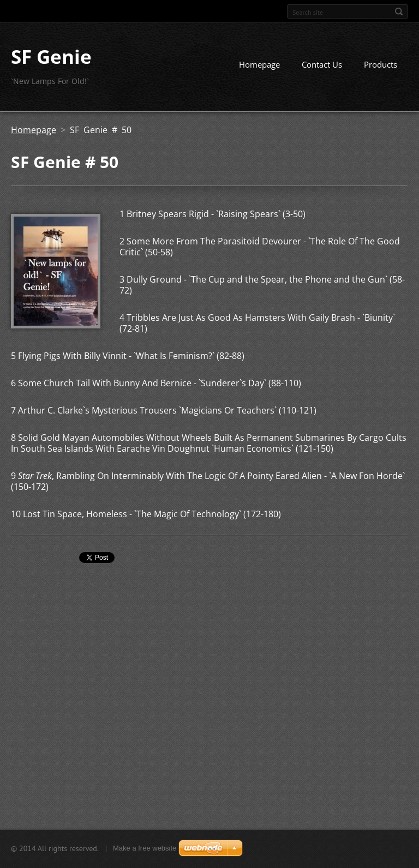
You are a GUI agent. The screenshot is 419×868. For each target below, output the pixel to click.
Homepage (259, 64)
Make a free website (145, 848)
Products (381, 64)
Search (399, 11)
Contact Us (322, 64)
